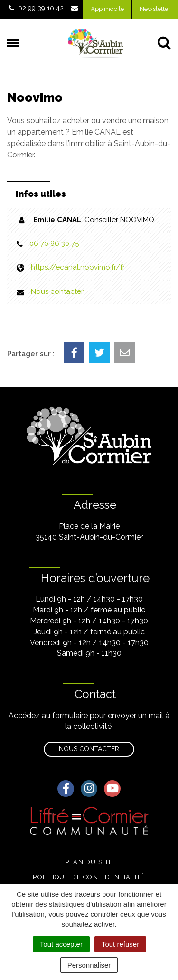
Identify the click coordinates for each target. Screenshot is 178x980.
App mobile (107, 9)
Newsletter (155, 9)
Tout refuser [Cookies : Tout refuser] (120, 944)
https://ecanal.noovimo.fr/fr (78, 267)
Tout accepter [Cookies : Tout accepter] (61, 944)
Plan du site (89, 862)
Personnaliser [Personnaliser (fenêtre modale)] (89, 965)
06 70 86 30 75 (54, 243)
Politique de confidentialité (89, 877)
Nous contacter (57, 291)
